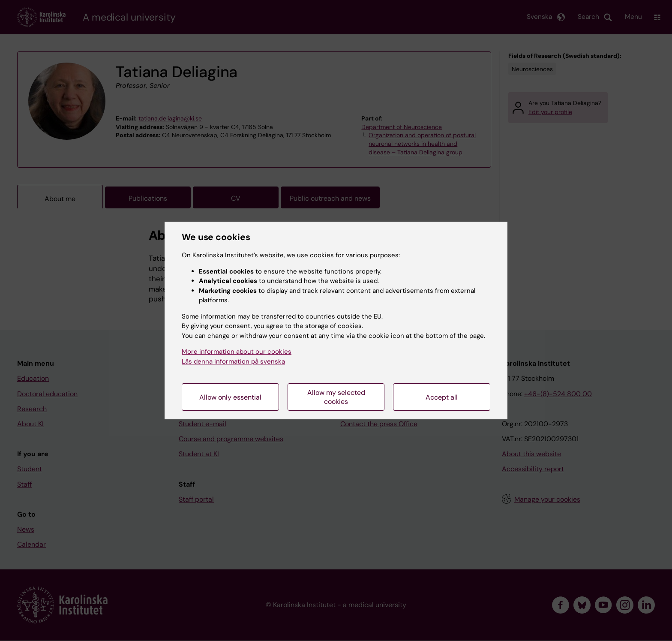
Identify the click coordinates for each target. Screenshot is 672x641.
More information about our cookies (237, 352)
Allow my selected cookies (336, 397)
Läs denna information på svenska (233, 361)
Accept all (442, 397)
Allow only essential (230, 397)
